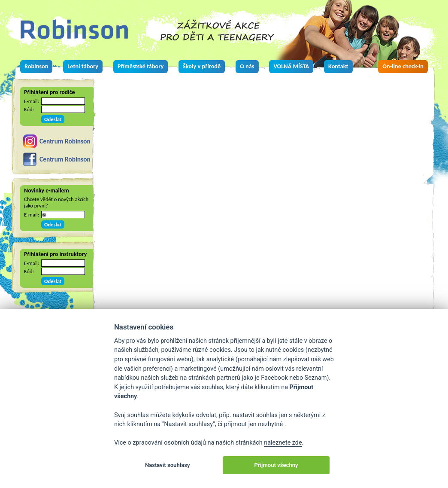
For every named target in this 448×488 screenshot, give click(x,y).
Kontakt (338, 66)
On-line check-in (403, 66)
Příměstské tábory (141, 66)
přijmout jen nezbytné (253, 424)
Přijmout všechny (276, 465)
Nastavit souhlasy (168, 465)
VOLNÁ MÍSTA (291, 66)
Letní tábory (83, 66)
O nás (247, 66)
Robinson (36, 66)
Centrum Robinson (65, 141)
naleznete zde (283, 443)
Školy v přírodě (202, 66)
